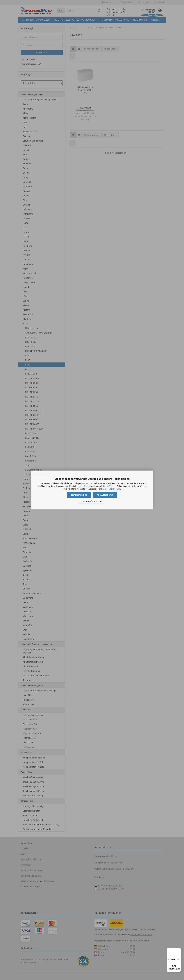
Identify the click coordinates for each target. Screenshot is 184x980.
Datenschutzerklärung (111, 489)
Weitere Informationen (92, 501)
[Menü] (179, 950)
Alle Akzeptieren (105, 495)
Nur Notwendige (79, 495)
